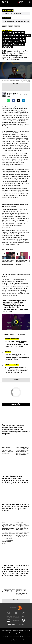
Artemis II (5, 1)
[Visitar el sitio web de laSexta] (16, 613)
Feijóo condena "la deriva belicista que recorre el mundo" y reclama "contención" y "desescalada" (8, 450)
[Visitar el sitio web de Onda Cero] (9, 621)
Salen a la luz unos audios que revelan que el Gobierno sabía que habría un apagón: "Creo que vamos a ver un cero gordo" (17, 357)
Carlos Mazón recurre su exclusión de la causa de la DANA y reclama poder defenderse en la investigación (8, 527)
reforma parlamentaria (9, 112)
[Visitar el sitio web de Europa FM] (16, 621)
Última (21, 5)
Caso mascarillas (12, 339)
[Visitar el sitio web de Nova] (9, 617)
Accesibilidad (22, 640)
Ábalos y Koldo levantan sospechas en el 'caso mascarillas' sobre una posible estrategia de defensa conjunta (16, 430)
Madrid (10, 26)
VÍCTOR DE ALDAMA (12, 365)
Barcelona (17, 26)
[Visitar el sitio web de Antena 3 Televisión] (9, 613)
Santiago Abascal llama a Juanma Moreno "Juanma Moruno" (8, 591)
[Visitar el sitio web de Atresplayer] (12, 625)
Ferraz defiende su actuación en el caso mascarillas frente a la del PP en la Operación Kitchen (16, 507)
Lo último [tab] (21, 335)
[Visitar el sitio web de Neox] (23, 613)
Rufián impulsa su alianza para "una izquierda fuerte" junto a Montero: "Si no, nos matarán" (23, 592)
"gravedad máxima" (8, 175)
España (16, 405)
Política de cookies (25, 637)
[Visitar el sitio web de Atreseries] (23, 617)
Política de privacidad (14, 637)
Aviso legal (5, 637)
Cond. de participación (12, 640)
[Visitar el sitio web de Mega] (16, 617)
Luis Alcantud (11, 93)
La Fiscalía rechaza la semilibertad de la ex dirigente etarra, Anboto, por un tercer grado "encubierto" (15, 479)
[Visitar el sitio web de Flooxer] (22, 625)
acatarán (5, 124)
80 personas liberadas (14, 1)
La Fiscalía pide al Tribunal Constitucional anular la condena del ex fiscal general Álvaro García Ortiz (23, 527)
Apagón (8, 352)
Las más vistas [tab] (8, 335)
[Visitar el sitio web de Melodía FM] (23, 621)
